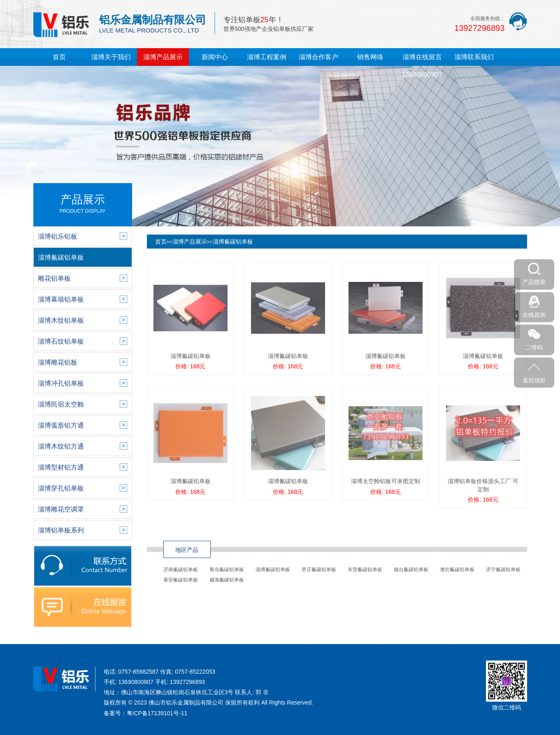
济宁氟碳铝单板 (503, 570)
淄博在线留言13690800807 (422, 66)
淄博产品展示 (163, 57)
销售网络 (370, 57)
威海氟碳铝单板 (227, 580)
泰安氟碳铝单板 (181, 580)
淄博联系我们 (474, 57)
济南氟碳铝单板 (181, 570)
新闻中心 (215, 57)
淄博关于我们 (111, 57)
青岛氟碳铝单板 (227, 570)
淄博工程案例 (267, 57)
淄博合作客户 (318, 57)
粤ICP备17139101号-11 (157, 713)
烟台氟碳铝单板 (411, 570)
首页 (59, 57)
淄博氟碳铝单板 (233, 242)
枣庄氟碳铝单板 (319, 570)
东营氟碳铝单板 (365, 570)
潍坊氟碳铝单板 (457, 570)
